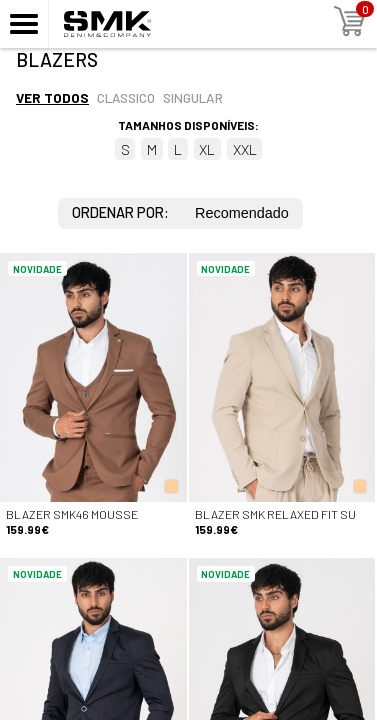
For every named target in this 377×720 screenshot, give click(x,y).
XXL (245, 149)
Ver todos (52, 97)
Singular (193, 97)
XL (207, 149)
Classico (126, 97)
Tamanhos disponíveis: (188, 125)
